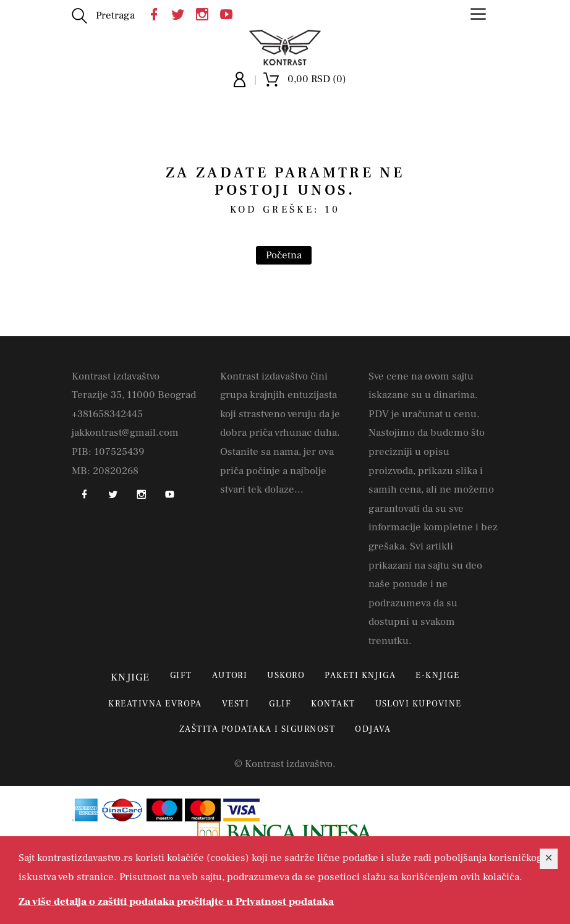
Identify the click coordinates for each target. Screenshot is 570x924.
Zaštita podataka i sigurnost (257, 729)
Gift (181, 676)
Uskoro (286, 676)
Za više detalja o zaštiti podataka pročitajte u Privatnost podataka (176, 902)
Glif (280, 704)
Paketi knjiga (360, 676)
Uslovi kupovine (419, 704)
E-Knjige (437, 676)
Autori (230, 676)
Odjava (373, 729)
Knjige (130, 677)
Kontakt (333, 704)
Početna (284, 255)
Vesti (236, 704)
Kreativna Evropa (155, 704)
